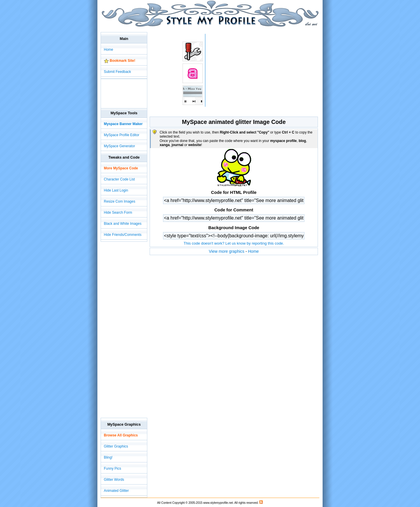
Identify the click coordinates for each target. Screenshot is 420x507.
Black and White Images (123, 224)
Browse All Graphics (121, 435)
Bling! (108, 457)
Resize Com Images (120, 201)
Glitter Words (114, 480)
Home (253, 251)
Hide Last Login (116, 190)
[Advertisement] (207, 29)
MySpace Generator (119, 146)
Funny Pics (112, 469)
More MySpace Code (121, 168)
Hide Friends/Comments (123, 235)
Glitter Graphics (116, 446)
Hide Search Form (118, 213)
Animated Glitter (116, 491)
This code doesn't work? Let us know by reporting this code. (234, 243)
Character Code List (119, 179)
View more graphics (227, 251)
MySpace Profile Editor (122, 135)
